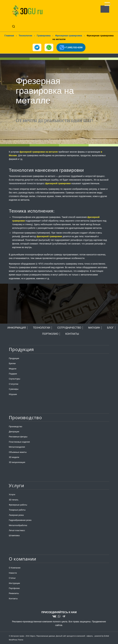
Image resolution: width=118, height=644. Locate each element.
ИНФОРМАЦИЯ (17, 328)
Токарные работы (17, 510)
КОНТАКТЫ (72, 334)
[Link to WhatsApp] (59, 616)
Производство (15, 427)
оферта (90, 636)
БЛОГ (110, 328)
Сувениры (14, 389)
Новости (13, 573)
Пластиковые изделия (19, 442)
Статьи (12, 578)
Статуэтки (14, 384)
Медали (13, 369)
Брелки (12, 363)
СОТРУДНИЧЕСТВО (69, 328)
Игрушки (13, 394)
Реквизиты (14, 593)
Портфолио (14, 588)
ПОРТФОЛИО (50, 334)
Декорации (14, 432)
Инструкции (14, 583)
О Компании (15, 568)
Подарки (13, 374)
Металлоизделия (17, 447)
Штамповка (14, 535)
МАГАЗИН (94, 328)
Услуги (12, 495)
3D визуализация (17, 462)
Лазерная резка (16, 515)
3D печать (14, 500)
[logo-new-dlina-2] (49, 11)
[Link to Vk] (54, 616)
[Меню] (106, 3)
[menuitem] (106, 3)
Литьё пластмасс (17, 530)
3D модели (14, 457)
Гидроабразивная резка (20, 520)
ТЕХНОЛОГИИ (42, 328)
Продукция (14, 358)
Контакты (13, 599)
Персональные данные (46, 636)
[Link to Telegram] (64, 616)
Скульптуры (14, 379)
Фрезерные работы (18, 505)
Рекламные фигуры (18, 437)
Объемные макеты (18, 452)
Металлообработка (18, 525)
